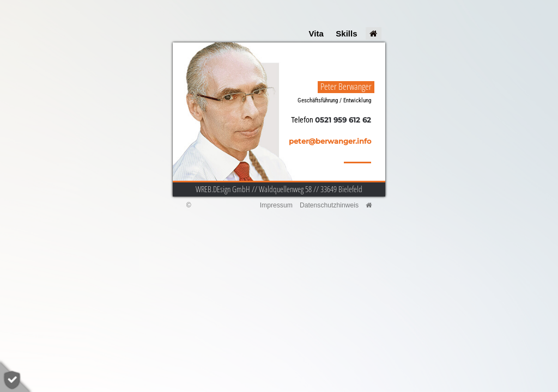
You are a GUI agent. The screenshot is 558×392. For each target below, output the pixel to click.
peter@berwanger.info (330, 141)
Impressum (276, 205)
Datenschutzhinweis (329, 205)
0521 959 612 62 (343, 120)
